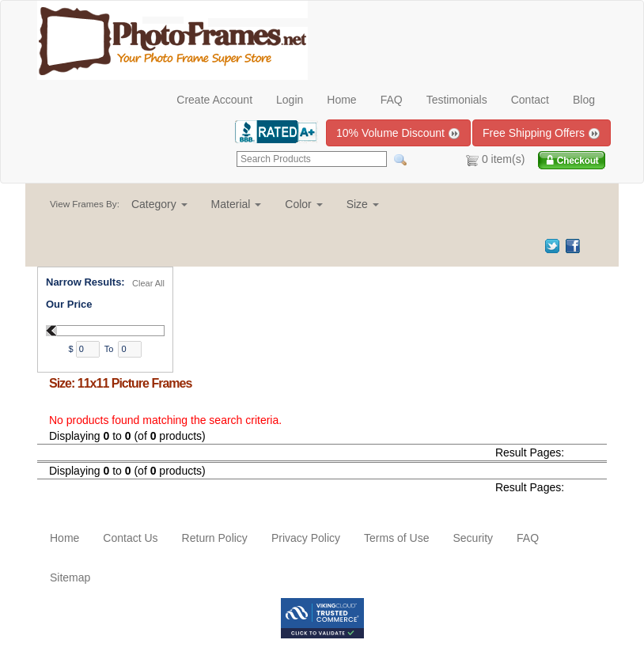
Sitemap (70, 577)
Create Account (214, 100)
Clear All (148, 283)
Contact (530, 100)
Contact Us (130, 538)
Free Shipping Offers (542, 133)
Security (473, 538)
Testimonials (457, 100)
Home (341, 100)
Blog (584, 100)
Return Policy (215, 538)
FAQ (392, 100)
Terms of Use (396, 538)
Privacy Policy (306, 538)
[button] (159, 204)
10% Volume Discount (398, 133)
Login (290, 100)
